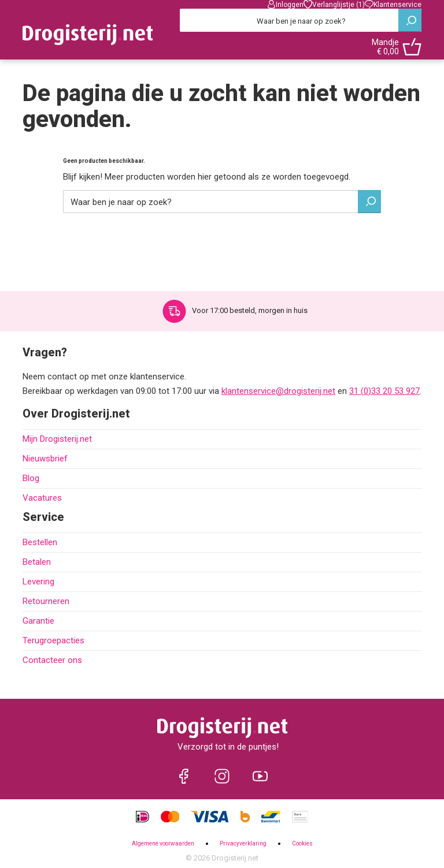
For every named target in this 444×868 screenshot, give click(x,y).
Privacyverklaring (243, 843)
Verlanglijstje (334, 4)
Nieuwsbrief (45, 459)
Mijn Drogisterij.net (57, 439)
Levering (38, 582)
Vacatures (42, 498)
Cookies (302, 843)
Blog (31, 478)
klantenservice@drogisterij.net (278, 391)
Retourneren (46, 601)
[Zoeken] (301, 20)
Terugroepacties (53, 640)
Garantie (38, 621)
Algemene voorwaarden (163, 843)
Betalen (37, 562)
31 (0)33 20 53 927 (384, 391)
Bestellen (40, 542)
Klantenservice (393, 4)
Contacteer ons (52, 660)
